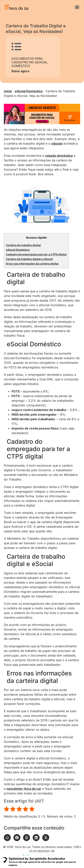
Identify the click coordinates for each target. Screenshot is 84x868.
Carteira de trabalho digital (23, 245)
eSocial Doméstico (29, 91)
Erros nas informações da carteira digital (32, 264)
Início (8, 91)
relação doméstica (59, 156)
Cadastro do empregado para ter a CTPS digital (36, 254)
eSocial (57, 143)
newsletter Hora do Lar (24, 789)
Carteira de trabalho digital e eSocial (29, 259)
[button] (77, 7)
